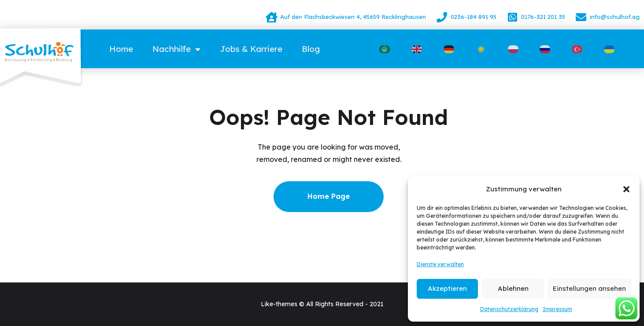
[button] (626, 189)
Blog (311, 49)
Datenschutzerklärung (509, 309)
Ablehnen (513, 288)
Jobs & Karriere (251, 49)
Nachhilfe (176, 49)
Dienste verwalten (440, 264)
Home (121, 49)
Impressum (557, 309)
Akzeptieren (447, 288)
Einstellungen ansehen (589, 288)
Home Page (329, 196)
